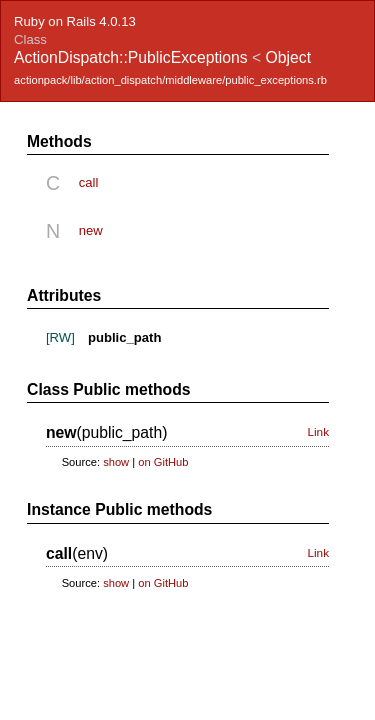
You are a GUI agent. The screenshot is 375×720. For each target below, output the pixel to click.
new (91, 230)
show (116, 462)
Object (288, 57)
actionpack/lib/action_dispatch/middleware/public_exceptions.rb (170, 80)
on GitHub (163, 462)
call (89, 182)
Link (318, 432)
